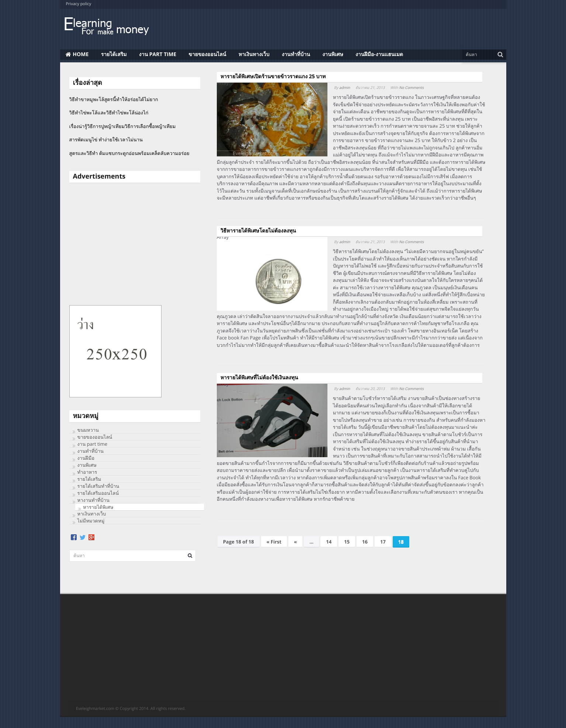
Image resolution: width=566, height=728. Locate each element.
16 (365, 542)
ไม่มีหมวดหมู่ (91, 521)
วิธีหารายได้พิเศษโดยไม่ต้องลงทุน (258, 231)
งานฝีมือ (86, 458)
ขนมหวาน (88, 430)
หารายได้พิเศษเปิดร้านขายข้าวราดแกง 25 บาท (273, 77)
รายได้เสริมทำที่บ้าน (98, 486)
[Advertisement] (135, 244)
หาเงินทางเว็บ (92, 514)
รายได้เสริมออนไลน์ (98, 493)
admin (345, 87)
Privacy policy (79, 4)
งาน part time (93, 444)
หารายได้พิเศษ (98, 507)
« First (274, 542)
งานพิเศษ (87, 465)
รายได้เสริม (89, 479)
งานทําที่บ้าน (91, 451)
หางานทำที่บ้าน (93, 500)
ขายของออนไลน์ (95, 437)
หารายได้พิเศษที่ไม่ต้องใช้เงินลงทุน (259, 378)
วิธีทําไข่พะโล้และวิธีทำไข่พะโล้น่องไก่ (109, 113)
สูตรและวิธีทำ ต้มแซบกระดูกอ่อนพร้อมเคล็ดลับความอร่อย (129, 153)
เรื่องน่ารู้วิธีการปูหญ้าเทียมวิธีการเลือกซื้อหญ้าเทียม (123, 126)
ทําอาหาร (87, 472)
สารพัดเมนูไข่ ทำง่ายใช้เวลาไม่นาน (106, 139)
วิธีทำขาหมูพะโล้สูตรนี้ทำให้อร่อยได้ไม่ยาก (114, 99)
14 (329, 542)
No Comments (411, 87)
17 (383, 542)
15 (347, 542)
